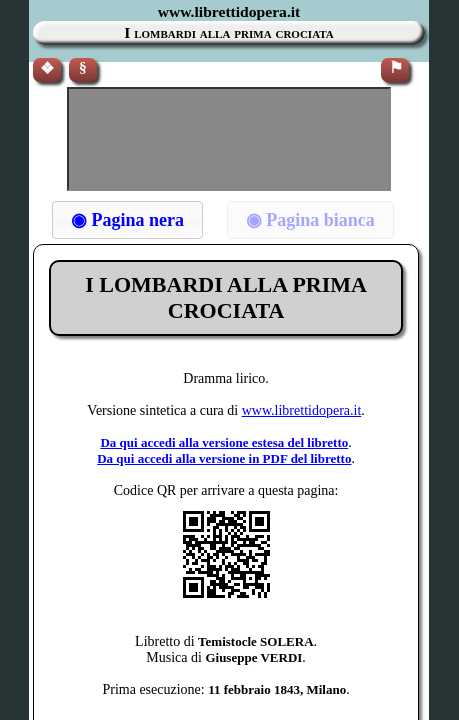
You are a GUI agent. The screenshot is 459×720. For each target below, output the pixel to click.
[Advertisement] (229, 139)
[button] (127, 220)
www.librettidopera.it (302, 410)
